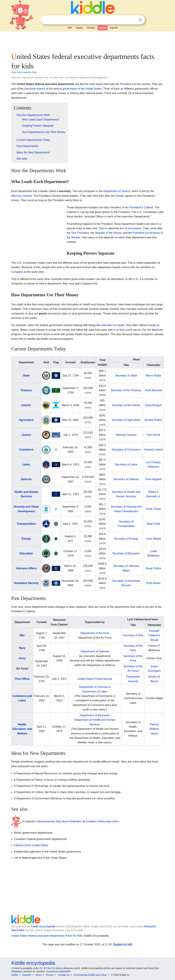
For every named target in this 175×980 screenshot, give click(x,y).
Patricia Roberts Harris (154, 729)
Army (22, 658)
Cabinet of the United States (31, 845)
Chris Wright (153, 539)
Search (140, 20)
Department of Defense (95, 651)
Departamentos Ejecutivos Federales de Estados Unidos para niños (78, 821)
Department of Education (95, 715)
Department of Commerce (95, 687)
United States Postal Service (95, 679)
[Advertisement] (87, 41)
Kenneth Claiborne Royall (154, 635)
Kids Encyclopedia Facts (24, 72)
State (26, 376)
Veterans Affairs (26, 568)
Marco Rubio (154, 376)
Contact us (64, 975)
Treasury (26, 390)
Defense (26, 479)
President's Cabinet (141, 207)
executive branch (35, 89)
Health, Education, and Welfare (22, 729)
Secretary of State (126, 376)
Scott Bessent (154, 390)
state (65, 314)
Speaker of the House (108, 233)
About (39, 975)
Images (79, 28)
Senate (120, 196)
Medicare (157, 330)
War (22, 635)
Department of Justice (117, 191)
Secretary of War (133, 635)
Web (70, 28)
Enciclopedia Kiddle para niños (90, 975)
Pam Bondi (153, 435)
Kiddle (15, 975)
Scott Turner (153, 509)
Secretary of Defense (126, 479)
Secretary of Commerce (126, 450)
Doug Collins (154, 568)
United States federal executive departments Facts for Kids (47, 936)
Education (26, 553)
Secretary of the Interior (126, 405)
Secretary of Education (126, 553)
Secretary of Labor (126, 464)
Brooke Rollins (153, 420)
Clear (133, 20)
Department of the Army (95, 633)
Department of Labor (95, 692)
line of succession (131, 228)
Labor (26, 464)
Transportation (26, 524)
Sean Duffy (153, 524)
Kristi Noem (154, 583)
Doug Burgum (154, 405)
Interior (26, 405)
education (107, 325)
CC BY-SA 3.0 (47, 968)
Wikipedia (17, 971)
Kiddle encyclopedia (43, 926)
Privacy (50, 975)
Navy (22, 648)
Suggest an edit (123, 944)
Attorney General (22, 196)
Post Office (22, 679)
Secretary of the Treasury (126, 390)
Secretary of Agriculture (126, 420)
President (126, 84)
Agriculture (26, 420)
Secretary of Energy (126, 539)
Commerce (26, 450)
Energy (26, 539)
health (121, 325)
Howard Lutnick (153, 450)
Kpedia (103, 28)
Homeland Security (26, 583)
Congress (17, 272)
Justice (26, 435)
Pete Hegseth (153, 479)
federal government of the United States (78, 89)
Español (114, 28)
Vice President (80, 233)
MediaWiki (65, 971)
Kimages (91, 28)
